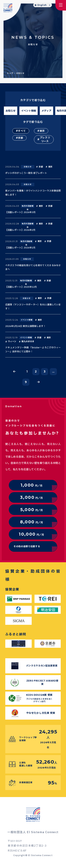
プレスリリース (45, 139)
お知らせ (11, 111)
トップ (10, 73)
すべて (22, 131)
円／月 (32, 485)
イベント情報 (29, 111)
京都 (21, 138)
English (42, 5)
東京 (42, 131)
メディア (46, 111)
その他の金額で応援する (27, 546)
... (53, 372)
